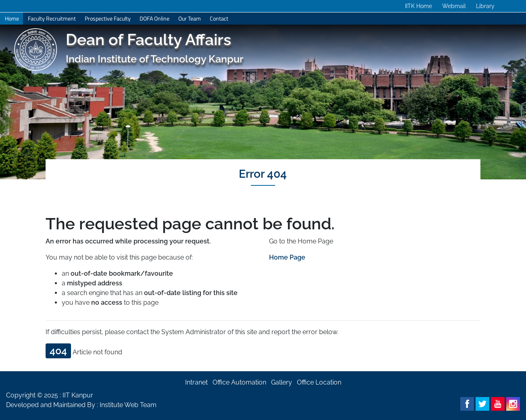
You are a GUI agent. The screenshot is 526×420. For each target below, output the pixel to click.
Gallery (282, 382)
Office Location (319, 382)
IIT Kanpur (78, 395)
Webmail (454, 6)
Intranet (196, 382)
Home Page (287, 257)
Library (485, 6)
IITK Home (419, 6)
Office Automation (239, 382)
